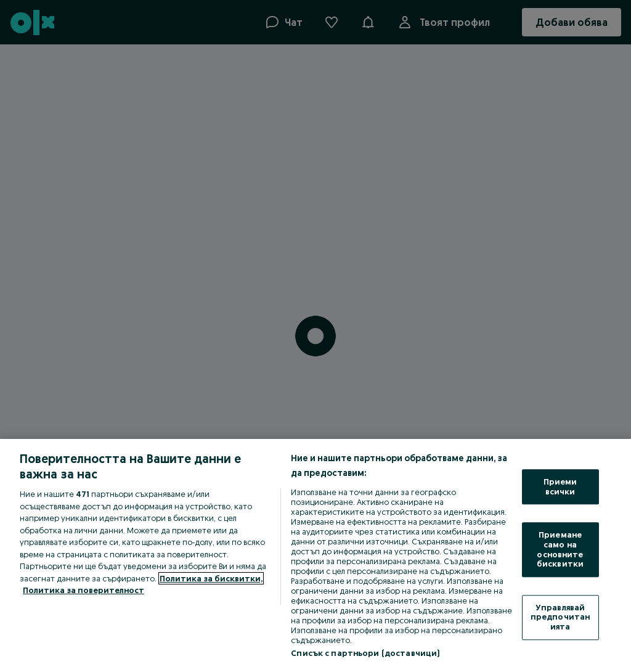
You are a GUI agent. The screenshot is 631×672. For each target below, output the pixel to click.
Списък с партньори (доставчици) (365, 653)
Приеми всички (560, 486)
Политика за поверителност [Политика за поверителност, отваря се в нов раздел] (83, 590)
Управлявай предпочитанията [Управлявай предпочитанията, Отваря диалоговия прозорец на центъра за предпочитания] (560, 617)
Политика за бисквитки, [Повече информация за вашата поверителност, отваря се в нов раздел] (211, 578)
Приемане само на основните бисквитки (560, 550)
